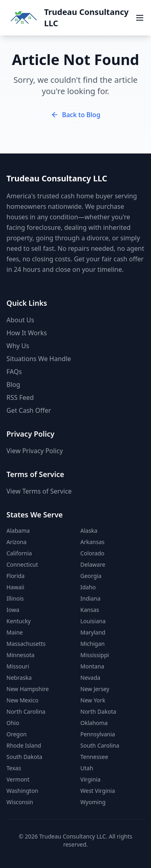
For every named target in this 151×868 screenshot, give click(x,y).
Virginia (91, 779)
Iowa (13, 610)
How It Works (27, 333)
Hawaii (15, 587)
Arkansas (93, 542)
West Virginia (98, 791)
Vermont (18, 779)
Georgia (91, 576)
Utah (87, 768)
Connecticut (22, 564)
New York (93, 700)
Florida (16, 576)
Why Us (18, 346)
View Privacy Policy (35, 451)
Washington (22, 791)
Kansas (90, 610)
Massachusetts (26, 644)
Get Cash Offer (29, 410)
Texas (14, 768)
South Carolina (100, 745)
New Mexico (22, 700)
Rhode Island (24, 745)
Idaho (88, 587)
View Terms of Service (39, 491)
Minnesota (21, 655)
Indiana (91, 598)
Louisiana (93, 621)
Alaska (89, 531)
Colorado (93, 553)
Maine (15, 632)
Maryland (93, 632)
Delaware (93, 564)
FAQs (14, 372)
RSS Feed (20, 397)
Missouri (18, 666)
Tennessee (94, 757)
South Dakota (24, 757)
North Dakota (98, 711)
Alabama (18, 531)
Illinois (15, 598)
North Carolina (26, 711)
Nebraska (19, 678)
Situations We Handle (39, 359)
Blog (13, 385)
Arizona (17, 542)
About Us (20, 320)
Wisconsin (20, 802)
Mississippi (95, 655)
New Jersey (95, 689)
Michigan (93, 644)
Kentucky (19, 621)
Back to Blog (75, 115)
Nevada (91, 678)
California (19, 553)
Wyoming (93, 802)
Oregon (17, 734)
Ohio (13, 723)
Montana (92, 666)
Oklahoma (94, 723)
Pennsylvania (98, 734)
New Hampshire (28, 689)
